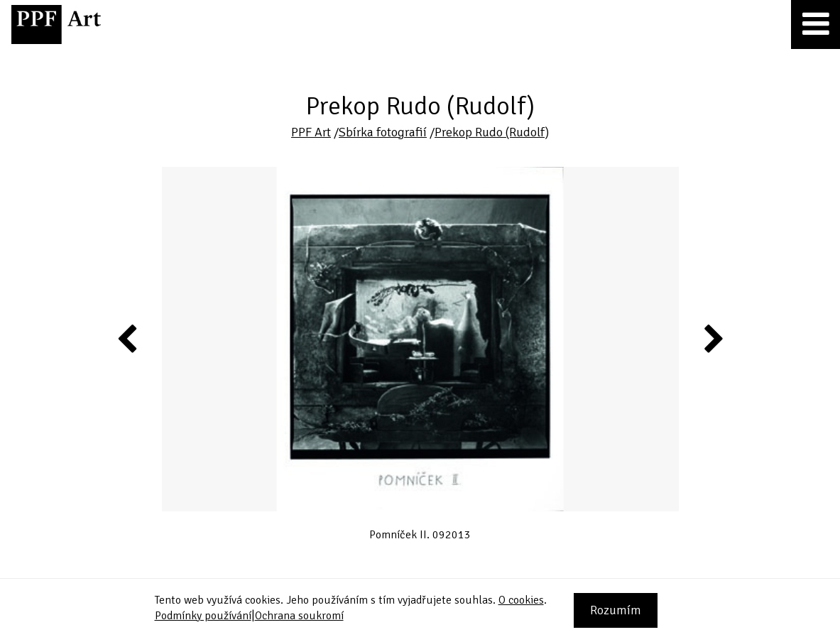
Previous (128, 338)
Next (713, 338)
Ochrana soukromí (299, 616)
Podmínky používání (203, 616)
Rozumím (616, 610)
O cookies (521, 600)
